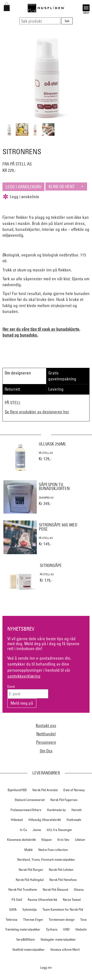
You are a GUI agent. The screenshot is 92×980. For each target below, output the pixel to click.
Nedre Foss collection (53, 850)
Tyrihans (52, 929)
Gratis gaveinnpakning (62, 376)
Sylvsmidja (30, 909)
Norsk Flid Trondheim (23, 890)
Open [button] (86, 8)
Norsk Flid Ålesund (55, 890)
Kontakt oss (46, 725)
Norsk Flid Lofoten (61, 870)
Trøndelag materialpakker (23, 929)
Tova (83, 920)
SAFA (13, 909)
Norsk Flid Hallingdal (30, 880)
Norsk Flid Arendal (45, 790)
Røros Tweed (72, 900)
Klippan (47, 840)
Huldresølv (74, 820)
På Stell (17, 900)
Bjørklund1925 (17, 790)
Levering (56, 389)
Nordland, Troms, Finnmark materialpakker (46, 860)
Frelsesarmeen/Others (26, 810)
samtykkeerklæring (24, 676)
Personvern (46, 742)
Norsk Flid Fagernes (64, 800)
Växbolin (81, 929)
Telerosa (12, 920)
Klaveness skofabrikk (21, 840)
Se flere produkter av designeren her (37, 412)
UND (66, 929)
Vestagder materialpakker (58, 939)
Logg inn (46, 967)
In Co (23, 830)
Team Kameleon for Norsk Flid (63, 909)
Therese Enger (33, 920)
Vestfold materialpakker (28, 950)
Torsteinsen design (62, 920)
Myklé (28, 850)
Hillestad (17, 820)
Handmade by (56, 810)
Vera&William (26, 939)
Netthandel (46, 734)
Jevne (37, 830)
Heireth (77, 810)
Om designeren (18, 373)
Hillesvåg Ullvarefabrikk (45, 820)
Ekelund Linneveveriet (30, 800)
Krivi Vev (63, 840)
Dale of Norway (74, 790)
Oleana (79, 890)
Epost (11, 687)
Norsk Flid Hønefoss (63, 880)
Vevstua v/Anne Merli (65, 950)
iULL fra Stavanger (59, 830)
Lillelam (80, 840)
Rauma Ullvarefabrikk (42, 900)
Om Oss (46, 751)
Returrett (12, 389)
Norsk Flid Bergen (31, 870)
